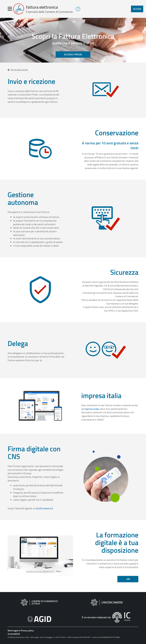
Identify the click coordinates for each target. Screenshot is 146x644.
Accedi (137, 9)
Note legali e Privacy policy (21, 630)
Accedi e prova (73, 54)
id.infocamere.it (44, 508)
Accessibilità (14, 634)
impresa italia (92, 409)
